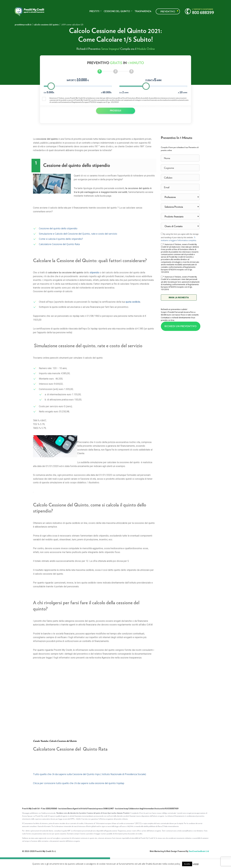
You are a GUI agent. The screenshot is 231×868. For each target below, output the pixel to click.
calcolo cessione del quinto (46, 24)
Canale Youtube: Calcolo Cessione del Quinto (55, 741)
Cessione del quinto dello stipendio (58, 228)
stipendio (94, 273)
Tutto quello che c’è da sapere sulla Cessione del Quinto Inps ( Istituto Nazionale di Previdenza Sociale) (90, 774)
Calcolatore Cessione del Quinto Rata (59, 244)
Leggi (196, 864)
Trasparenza (143, 11)
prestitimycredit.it (23, 24)
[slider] (51, 86)
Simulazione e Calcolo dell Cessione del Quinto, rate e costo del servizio (78, 234)
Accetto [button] (187, 864)
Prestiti (94, 11)
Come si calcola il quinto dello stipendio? (61, 239)
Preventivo (168, 11)
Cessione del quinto (117, 11)
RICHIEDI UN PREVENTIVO (181, 326)
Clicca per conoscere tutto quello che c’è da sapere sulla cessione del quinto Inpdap (79, 783)
